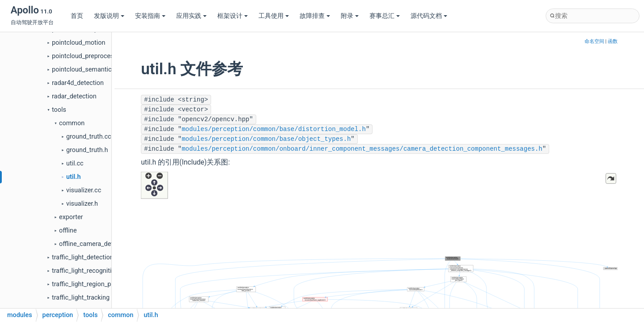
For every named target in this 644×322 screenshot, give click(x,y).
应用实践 (191, 16)
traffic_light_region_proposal (92, 284)
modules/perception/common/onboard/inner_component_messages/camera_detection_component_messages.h (362, 149)
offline (68, 231)
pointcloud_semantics (83, 70)
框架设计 (233, 16)
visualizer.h (82, 204)
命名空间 (594, 41)
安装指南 (150, 16)
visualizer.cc (84, 190)
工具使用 (274, 16)
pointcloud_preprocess (85, 56)
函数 (613, 41)
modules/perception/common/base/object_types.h (266, 139)
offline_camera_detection (95, 244)
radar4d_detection (78, 83)
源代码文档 (429, 16)
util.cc (75, 163)
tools (59, 110)
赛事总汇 (385, 16)
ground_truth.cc (89, 137)
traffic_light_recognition (85, 271)
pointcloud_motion (78, 43)
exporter (71, 217)
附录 (350, 16)
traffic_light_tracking (81, 298)
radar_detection (74, 96)
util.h (73, 177)
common (72, 123)
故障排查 (315, 16)
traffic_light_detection (83, 257)
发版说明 (109, 16)
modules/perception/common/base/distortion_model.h (274, 129)
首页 (77, 16)
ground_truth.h (87, 150)
